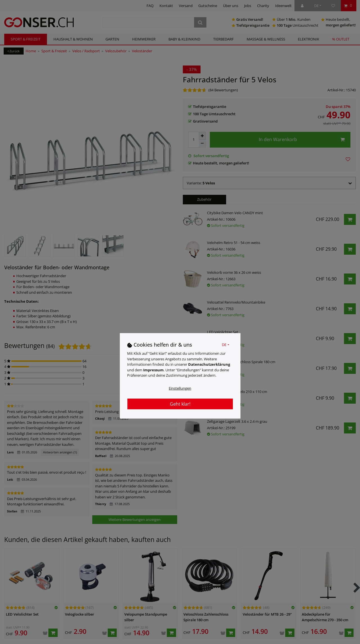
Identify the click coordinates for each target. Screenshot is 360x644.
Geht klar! (180, 404)
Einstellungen (180, 388)
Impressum (153, 370)
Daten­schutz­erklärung (209, 364)
